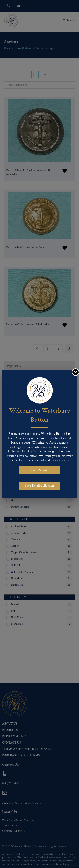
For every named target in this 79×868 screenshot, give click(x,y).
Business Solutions (39, 470)
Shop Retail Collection (40, 486)
